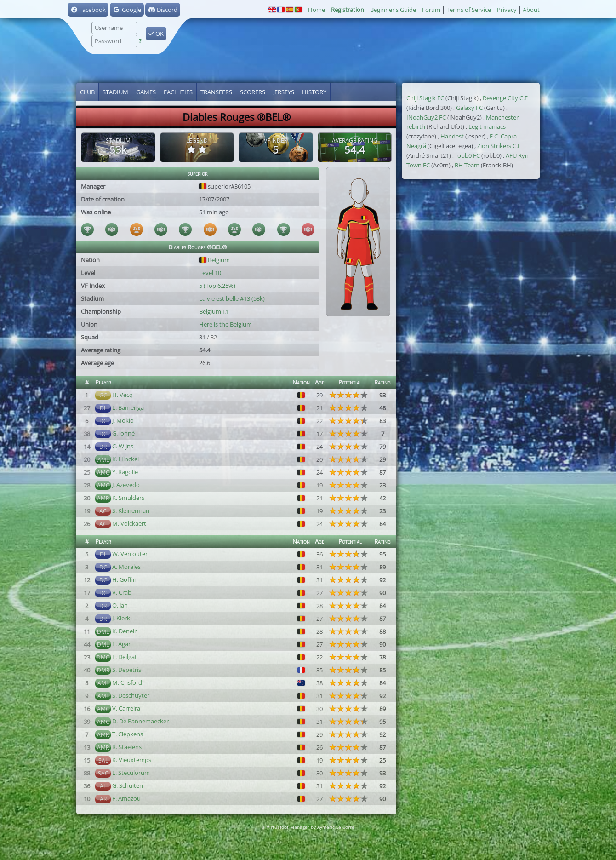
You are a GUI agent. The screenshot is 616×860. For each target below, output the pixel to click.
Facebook (88, 10)
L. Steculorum (131, 773)
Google (127, 10)
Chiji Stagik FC (425, 98)
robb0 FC (468, 155)
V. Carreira (126, 708)
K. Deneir (124, 631)
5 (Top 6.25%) (217, 286)
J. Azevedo (126, 485)
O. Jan (120, 605)
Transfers (216, 92)
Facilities (178, 92)
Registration (348, 10)
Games (146, 92)
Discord (163, 10)
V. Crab (122, 592)
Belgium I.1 (214, 311)
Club (87, 92)
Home (317, 10)
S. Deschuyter (131, 695)
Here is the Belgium (225, 324)
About (531, 10)
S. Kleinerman (131, 510)
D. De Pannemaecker (140, 721)
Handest (452, 136)
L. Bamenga (128, 407)
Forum (431, 10)
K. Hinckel (125, 459)
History (314, 92)
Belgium (214, 260)
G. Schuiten (128, 785)
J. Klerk (121, 618)
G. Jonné (123, 433)
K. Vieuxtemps (132, 760)
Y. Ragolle (125, 472)
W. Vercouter (130, 554)
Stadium (115, 92)
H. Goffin (124, 579)
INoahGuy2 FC (426, 117)
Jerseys (284, 92)
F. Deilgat (125, 657)
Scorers (253, 92)
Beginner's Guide (393, 10)
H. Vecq (123, 395)
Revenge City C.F (505, 98)
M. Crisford (127, 682)
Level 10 (210, 273)
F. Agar (121, 644)
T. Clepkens (128, 734)
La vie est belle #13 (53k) (232, 298)
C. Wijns (123, 446)
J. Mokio (123, 420)
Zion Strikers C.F (499, 146)
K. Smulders (128, 498)
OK (156, 34)
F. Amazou (126, 798)
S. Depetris (127, 670)
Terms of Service (469, 10)
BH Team (467, 165)
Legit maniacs (487, 126)
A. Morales (126, 567)
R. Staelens (127, 747)
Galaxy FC (469, 108)
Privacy (507, 10)
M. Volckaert (129, 523)
